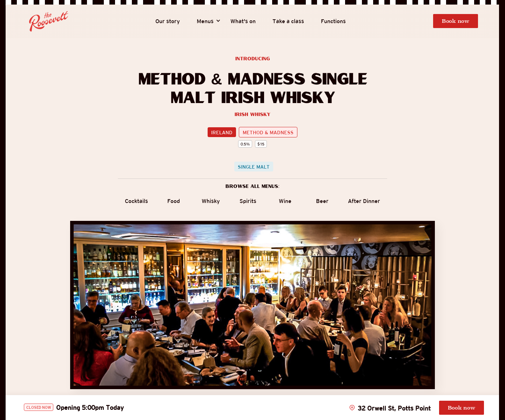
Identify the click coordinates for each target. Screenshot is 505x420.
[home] (49, 21)
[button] (205, 21)
